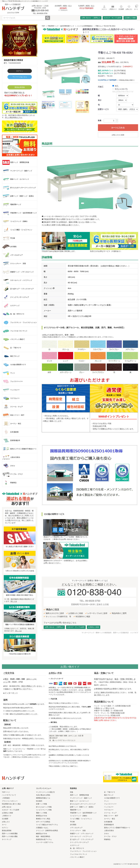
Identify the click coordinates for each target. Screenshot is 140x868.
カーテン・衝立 (110, 819)
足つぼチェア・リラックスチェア (82, 839)
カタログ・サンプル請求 (112, 18)
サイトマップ (7, 839)
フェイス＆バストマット (79, 854)
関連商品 (107, 839)
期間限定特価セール (43, 798)
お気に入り (6, 822)
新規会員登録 (20, 87)
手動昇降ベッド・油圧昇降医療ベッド (61, 26)
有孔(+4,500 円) (121, 89)
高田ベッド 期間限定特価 (79, 795)
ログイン (20, 71)
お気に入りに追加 (118, 135)
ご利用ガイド (7, 816)
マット (106, 801)
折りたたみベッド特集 (44, 807)
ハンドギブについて (9, 795)
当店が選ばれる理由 (43, 795)
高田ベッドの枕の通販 (10, 836)
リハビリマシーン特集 (44, 810)
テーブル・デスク (110, 836)
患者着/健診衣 (109, 825)
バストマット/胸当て (77, 857)
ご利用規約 (6, 798)
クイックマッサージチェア (79, 842)
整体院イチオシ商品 (43, 819)
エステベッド (75, 845)
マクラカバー (109, 810)
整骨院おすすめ (42, 816)
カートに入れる (118, 128)
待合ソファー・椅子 (111, 816)
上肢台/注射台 (109, 831)
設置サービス (103, 109)
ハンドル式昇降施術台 (85, 26)
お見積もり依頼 (130, 18)
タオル (106, 834)
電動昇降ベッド (75, 810)
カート (4, 825)
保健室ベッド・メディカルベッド (82, 834)
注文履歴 (5, 819)
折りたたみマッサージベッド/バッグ (83, 804)
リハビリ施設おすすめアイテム (47, 825)
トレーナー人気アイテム (45, 842)
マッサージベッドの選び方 (45, 792)
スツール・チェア (110, 813)
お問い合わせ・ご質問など (91, 18)
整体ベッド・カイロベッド (79, 801)
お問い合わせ (7, 807)
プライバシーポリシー (10, 801)
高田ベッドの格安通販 (10, 834)
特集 (72, 792)
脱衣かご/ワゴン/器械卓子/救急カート (117, 828)
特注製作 (39, 801)
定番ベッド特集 (42, 804)
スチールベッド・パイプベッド (81, 836)
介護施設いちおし (42, 828)
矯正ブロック (109, 795)
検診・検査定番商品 (43, 836)
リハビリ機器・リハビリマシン (81, 819)
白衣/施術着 (108, 822)
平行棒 (72, 822)
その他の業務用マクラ (112, 798)
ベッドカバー (109, 807)
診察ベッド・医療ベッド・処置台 (82, 807)
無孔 (117, 86)
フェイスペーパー (110, 804)
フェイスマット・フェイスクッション (83, 851)
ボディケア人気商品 (43, 822)
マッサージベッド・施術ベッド (81, 798)
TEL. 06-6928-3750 (90, 601)
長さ (100, 100)
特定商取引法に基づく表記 (11, 804)
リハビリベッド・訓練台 (79, 816)
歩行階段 (73, 825)
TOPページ (6, 792)
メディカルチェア (76, 828)
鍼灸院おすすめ (42, 834)
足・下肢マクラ (110, 792)
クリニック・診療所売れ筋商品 (47, 831)
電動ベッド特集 (42, 813)
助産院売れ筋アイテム (44, 839)
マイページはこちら (20, 77)
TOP (43, 26)
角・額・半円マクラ (77, 848)
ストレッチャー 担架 (78, 831)
